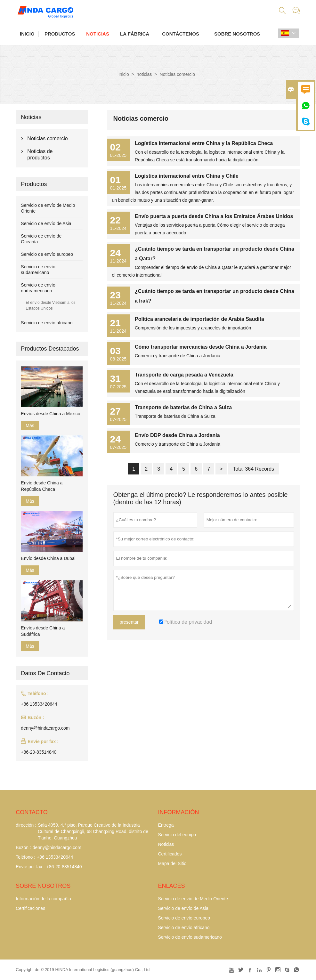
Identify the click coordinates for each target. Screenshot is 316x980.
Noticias (166, 844)
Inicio (27, 34)
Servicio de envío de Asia (46, 223)
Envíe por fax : (30, 867)
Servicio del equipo (177, 835)
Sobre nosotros (237, 34)
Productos (60, 34)
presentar (129, 622)
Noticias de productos (40, 154)
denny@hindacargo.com (45, 728)
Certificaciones (30, 908)
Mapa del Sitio (172, 863)
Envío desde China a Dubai (48, 558)
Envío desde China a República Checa (42, 486)
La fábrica (135, 34)
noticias (98, 34)
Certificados (170, 854)
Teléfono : (25, 857)
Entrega (166, 825)
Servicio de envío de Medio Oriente (193, 899)
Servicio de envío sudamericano (190, 937)
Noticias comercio (47, 138)
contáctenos (181, 34)
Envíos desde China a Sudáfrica (43, 631)
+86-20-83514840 (39, 752)
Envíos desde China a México (50, 414)
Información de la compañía (43, 899)
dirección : (26, 825)
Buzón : (23, 847)
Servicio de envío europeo (47, 254)
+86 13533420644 (39, 704)
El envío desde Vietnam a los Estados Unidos (50, 305)
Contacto (32, 812)
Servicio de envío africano (47, 323)
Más (30, 425)
